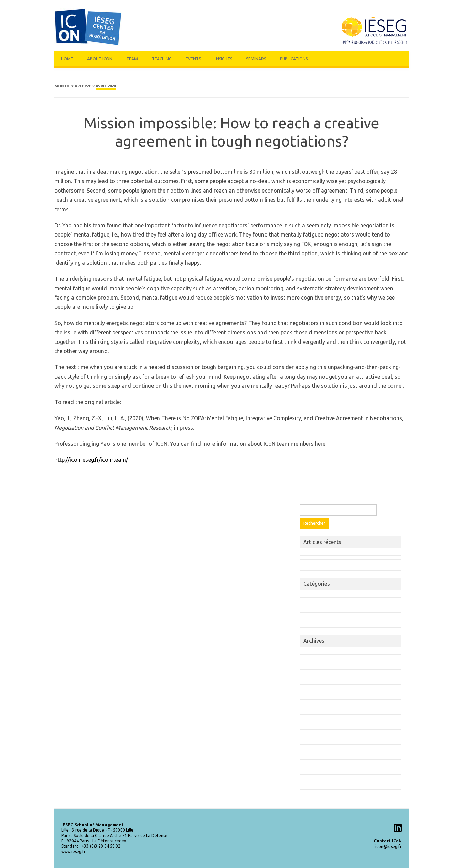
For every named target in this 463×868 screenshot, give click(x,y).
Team (132, 59)
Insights (223, 59)
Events (193, 59)
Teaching (162, 59)
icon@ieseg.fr (388, 846)
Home (67, 59)
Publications (294, 59)
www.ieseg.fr (74, 851)
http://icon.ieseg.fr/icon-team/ (91, 460)
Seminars (256, 59)
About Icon (100, 59)
